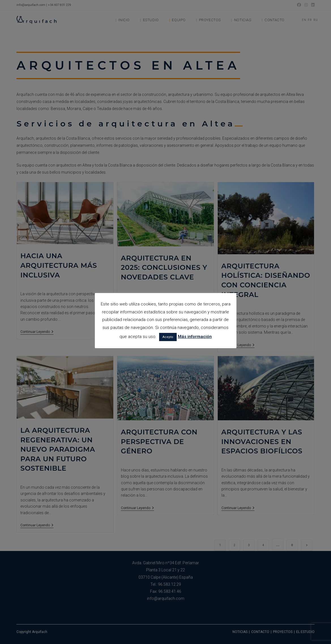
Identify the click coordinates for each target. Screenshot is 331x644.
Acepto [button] (168, 337)
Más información (195, 337)
